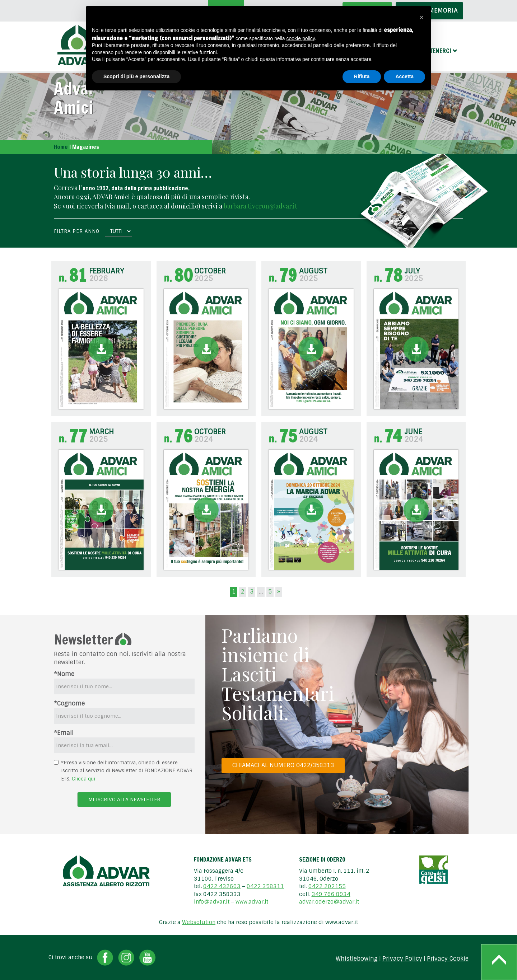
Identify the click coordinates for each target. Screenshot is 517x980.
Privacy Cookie (448, 959)
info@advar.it (212, 902)
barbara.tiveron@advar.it (260, 206)
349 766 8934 (331, 894)
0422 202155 (327, 886)
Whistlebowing (357, 959)
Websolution (199, 922)
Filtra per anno (77, 231)
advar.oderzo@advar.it (329, 902)
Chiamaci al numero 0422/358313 (283, 765)
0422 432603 (222, 886)
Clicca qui (83, 779)
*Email (64, 733)
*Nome (64, 674)
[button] (421, 17)
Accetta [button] (404, 76)
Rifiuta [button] (362, 76)
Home (61, 147)
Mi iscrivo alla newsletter (124, 800)
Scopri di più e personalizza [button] (136, 76)
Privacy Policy (402, 959)
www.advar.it (252, 902)
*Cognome (69, 704)
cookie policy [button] (301, 38)
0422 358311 (265, 886)
